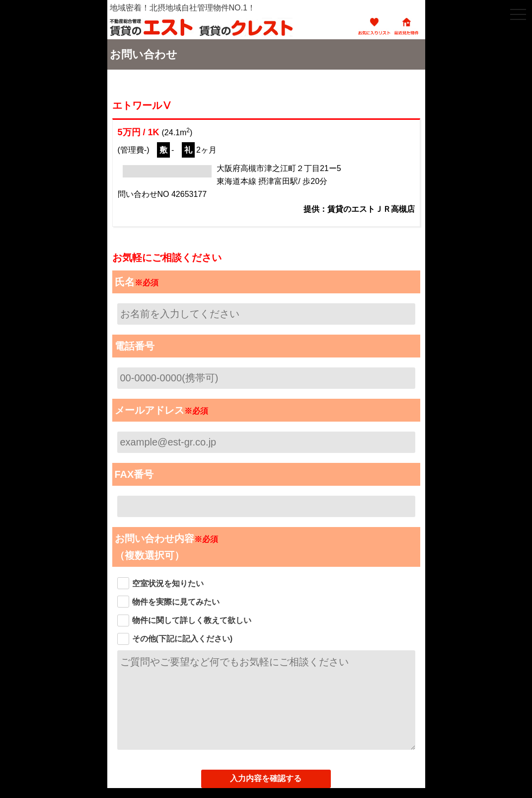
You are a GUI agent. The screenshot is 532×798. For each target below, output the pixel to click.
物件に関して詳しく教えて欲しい (192, 620)
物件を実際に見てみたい (176, 602)
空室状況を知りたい (168, 583)
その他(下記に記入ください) (183, 639)
